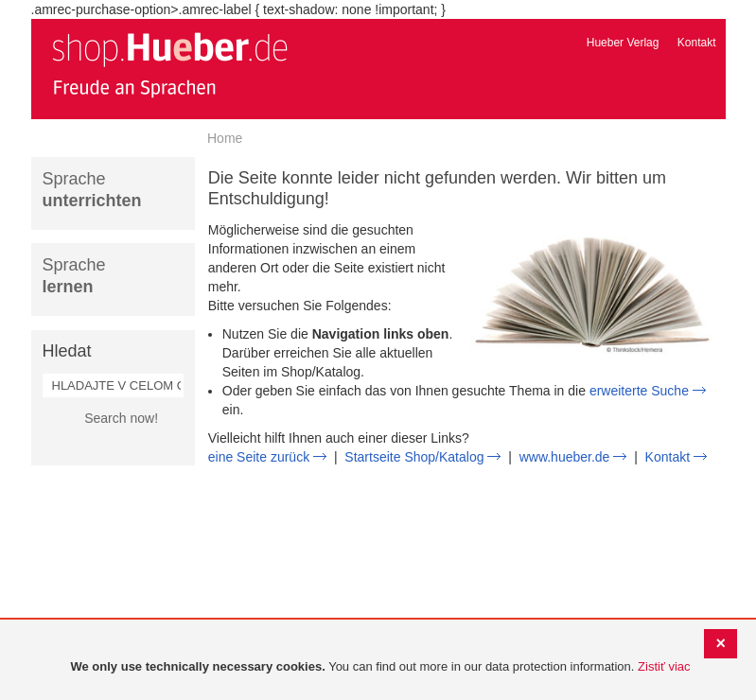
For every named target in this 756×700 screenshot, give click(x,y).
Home (225, 138)
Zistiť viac (664, 666)
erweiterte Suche (639, 391)
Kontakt (697, 43)
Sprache (92, 190)
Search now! (121, 418)
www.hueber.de (565, 457)
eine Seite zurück (259, 457)
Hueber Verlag (623, 43)
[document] (380, 667)
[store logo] (169, 64)
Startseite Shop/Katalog (414, 457)
